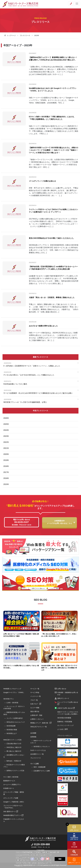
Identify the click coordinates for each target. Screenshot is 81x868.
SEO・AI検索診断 (39, 767)
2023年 (6, 436)
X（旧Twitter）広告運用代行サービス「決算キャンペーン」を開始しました (40, 364)
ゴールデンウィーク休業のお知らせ (42, 181)
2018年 (6, 466)
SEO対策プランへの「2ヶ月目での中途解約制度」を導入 (40, 401)
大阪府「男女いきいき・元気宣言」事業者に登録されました (52, 297)
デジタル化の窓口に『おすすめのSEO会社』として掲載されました (40, 373)
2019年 (6, 460)
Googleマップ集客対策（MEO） (14, 802)
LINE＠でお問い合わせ (66, 708)
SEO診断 (74, 847)
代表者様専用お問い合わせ (74, 838)
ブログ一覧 (34, 700)
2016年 (6, 478)
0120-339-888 (40, 844)
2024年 (6, 430)
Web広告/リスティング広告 (12, 740)
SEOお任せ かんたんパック (16, 722)
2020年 (6, 454)
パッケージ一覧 (36, 696)
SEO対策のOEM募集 (64, 718)
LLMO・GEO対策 (12, 703)
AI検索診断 (74, 855)
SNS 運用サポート (11, 812)
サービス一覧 (35, 689)
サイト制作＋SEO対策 (11, 777)
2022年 (6, 442)
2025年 (6, 424)
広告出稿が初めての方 (14, 744)
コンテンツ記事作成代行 (15, 718)
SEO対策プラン (9, 699)
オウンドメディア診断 (11, 798)
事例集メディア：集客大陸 (41, 723)
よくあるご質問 (63, 729)
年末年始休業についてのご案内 (40, 383)
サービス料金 (35, 692)
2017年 (6, 472)
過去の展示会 (35, 711)
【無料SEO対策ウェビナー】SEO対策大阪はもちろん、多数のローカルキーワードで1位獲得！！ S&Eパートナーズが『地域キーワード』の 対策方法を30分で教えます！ (54, 150)
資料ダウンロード (74, 863)
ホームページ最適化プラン (12, 785)
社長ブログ (36, 704)
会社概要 (33, 733)
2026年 (6, 418)
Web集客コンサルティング (12, 689)
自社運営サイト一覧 (37, 754)
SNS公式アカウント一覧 (39, 727)
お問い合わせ (74, 830)
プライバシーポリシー (65, 736)
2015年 (6, 484)
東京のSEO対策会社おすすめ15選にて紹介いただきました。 (52, 238)
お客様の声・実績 (36, 715)
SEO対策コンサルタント (42, 747)
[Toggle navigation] (77, 4)
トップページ (11, 35)
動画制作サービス (9, 781)
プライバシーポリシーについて (34, 863)
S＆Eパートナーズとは (38, 750)
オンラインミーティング (65, 725)
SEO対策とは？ (12, 733)
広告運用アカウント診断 (42, 771)
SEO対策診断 (11, 726)
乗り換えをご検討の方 (14, 751)
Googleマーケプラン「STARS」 (14, 692)
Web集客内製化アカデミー (13, 815)
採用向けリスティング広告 (15, 771)
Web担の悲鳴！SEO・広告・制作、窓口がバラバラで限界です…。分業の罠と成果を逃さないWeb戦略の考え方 (59, 668)
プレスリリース (25, 35)
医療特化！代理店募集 (65, 722)
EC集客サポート (9, 788)
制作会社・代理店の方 (14, 761)
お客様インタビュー (37, 719)
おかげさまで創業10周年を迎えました (43, 326)
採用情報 (33, 737)
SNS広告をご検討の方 (14, 747)
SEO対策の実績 (12, 730)
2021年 (6, 448)
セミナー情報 (35, 708)
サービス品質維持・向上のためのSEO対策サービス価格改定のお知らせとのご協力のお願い (40, 392)
